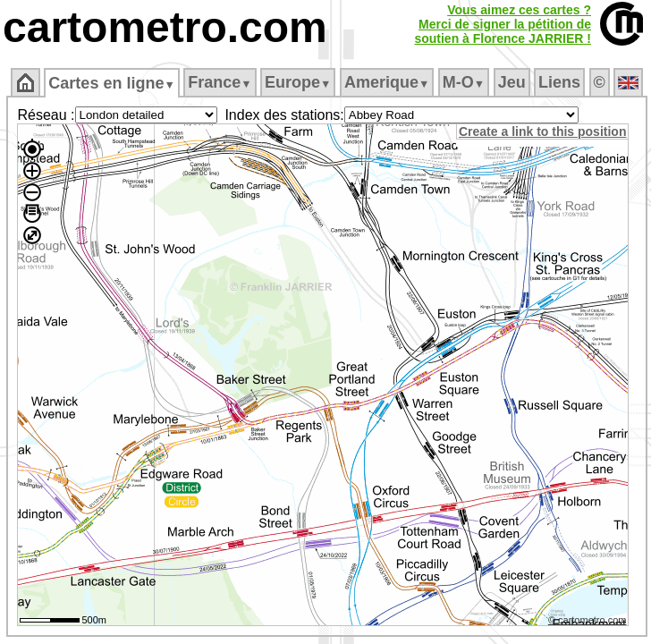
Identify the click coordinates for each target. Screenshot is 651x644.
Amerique (387, 82)
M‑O (464, 82)
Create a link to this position (542, 131)
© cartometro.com (588, 620)
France (220, 82)
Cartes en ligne (111, 83)
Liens (559, 82)
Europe (298, 82)
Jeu (512, 82)
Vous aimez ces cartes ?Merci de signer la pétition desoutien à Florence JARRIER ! (503, 24)
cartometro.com (165, 27)
